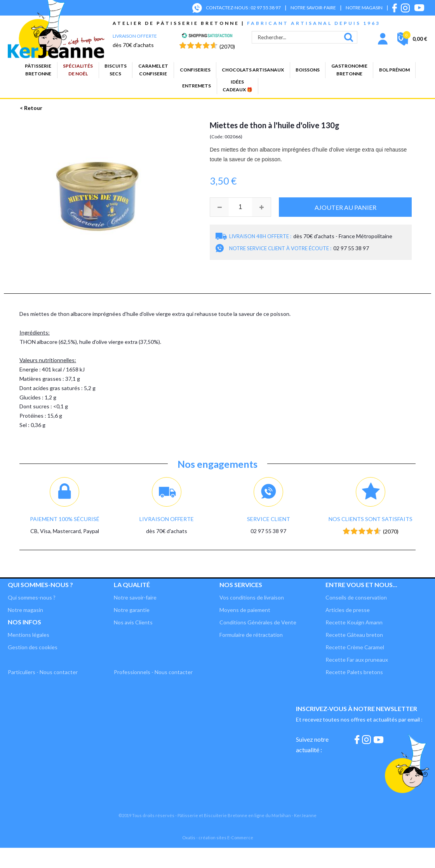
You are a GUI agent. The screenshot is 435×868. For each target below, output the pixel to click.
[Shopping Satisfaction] (207, 36)
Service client (269, 519)
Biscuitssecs (116, 70)
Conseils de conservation (356, 597)
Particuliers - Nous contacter (43, 672)
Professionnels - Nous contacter (153, 672)
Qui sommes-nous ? (40, 585)
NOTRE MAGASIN (364, 8)
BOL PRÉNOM (394, 70)
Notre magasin (25, 610)
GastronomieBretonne (349, 70)
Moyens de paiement (245, 610)
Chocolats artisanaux (253, 70)
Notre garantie (132, 610)
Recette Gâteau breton (354, 635)
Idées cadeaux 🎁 (238, 86)
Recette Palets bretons (354, 672)
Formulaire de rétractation (251, 635)
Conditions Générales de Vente (258, 622)
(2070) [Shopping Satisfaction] (227, 46)
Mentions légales (29, 635)
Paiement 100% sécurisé (65, 519)
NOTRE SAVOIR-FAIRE (313, 8)
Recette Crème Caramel (355, 647)
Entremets (197, 86)
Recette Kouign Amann (354, 622)
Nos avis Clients (133, 622)
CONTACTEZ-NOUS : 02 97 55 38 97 (243, 8)
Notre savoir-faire (135, 597)
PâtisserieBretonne (38, 70)
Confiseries (195, 70)
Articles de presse (348, 610)
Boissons (308, 70)
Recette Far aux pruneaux (357, 660)
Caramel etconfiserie (153, 70)
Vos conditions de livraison (252, 597)
